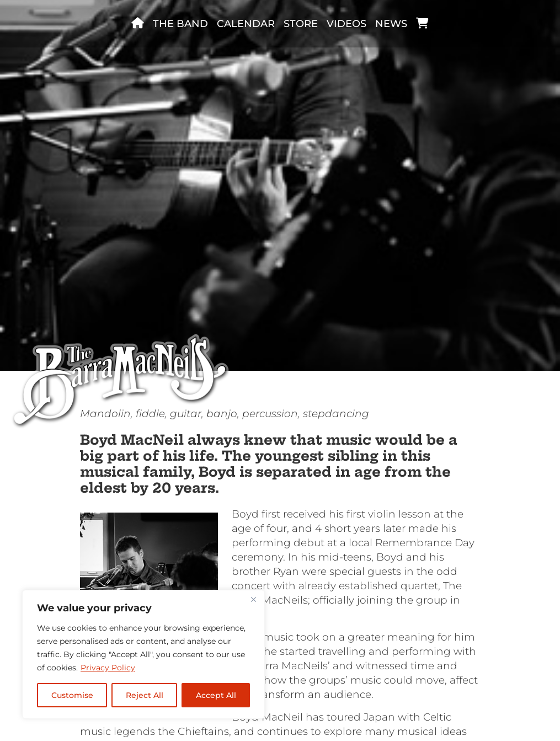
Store (301, 24)
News (391, 24)
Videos (346, 24)
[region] (143, 654)
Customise (72, 695)
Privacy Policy (108, 668)
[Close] (253, 599)
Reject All (145, 695)
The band (180, 24)
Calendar (246, 24)
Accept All (216, 695)
